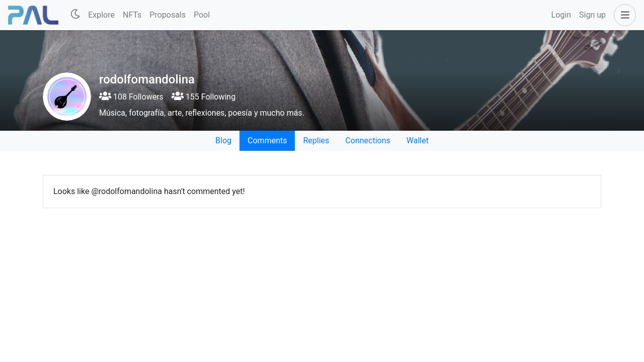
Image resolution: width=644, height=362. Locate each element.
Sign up (592, 15)
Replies (316, 141)
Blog (223, 141)
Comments (267, 141)
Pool (202, 15)
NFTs (132, 15)
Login (561, 15)
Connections (368, 141)
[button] (623, 15)
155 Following (204, 97)
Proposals (168, 15)
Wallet (418, 141)
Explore (101, 15)
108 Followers (131, 97)
